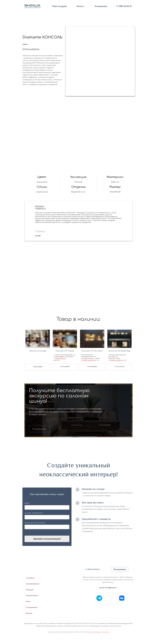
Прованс (97, 632)
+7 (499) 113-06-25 (60, 358)
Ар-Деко (106, 632)
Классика (89, 632)
